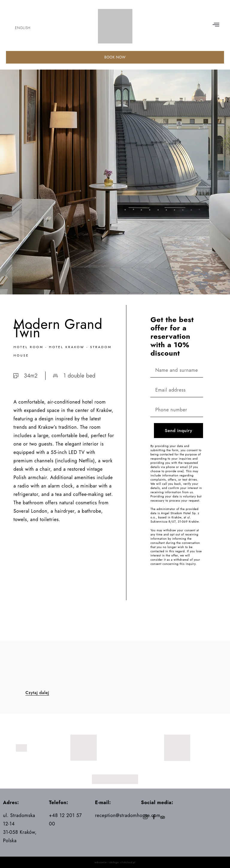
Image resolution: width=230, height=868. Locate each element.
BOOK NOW (115, 57)
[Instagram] (145, 817)
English (23, 28)
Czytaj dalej (37, 693)
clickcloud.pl (128, 862)
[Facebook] (154, 817)
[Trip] (163, 817)
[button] (216, 25)
